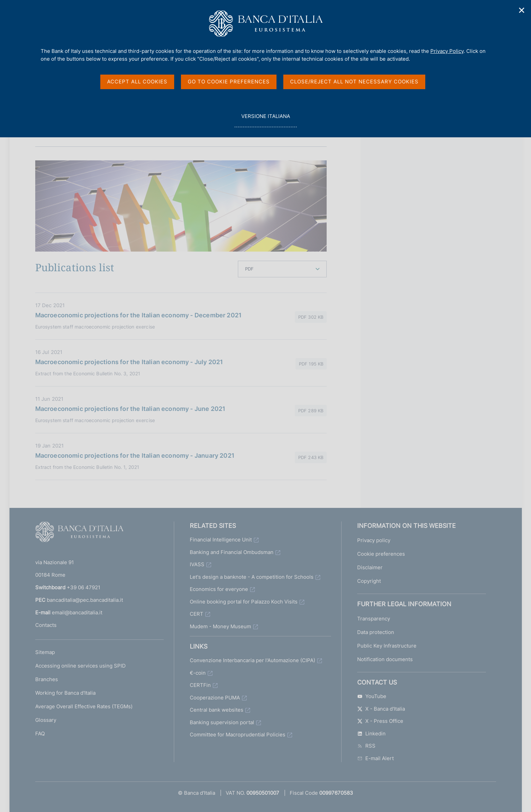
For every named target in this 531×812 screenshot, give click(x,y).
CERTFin (200, 685)
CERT (197, 614)
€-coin (198, 673)
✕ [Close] (522, 10)
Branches (47, 679)
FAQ (40, 734)
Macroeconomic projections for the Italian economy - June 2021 (130, 409)
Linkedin (371, 734)
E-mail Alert (375, 758)
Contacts (46, 625)
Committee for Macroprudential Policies (238, 735)
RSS (366, 746)
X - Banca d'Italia (381, 709)
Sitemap (45, 652)
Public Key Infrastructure (387, 646)
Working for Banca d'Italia (65, 693)
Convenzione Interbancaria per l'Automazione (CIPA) (252, 660)
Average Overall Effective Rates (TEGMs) (84, 706)
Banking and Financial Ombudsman (232, 552)
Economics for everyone (219, 589)
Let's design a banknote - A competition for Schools (252, 577)
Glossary (46, 720)
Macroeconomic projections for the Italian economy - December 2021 (139, 315)
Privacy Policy (447, 51)
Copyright (369, 581)
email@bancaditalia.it (77, 612)
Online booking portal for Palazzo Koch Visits (244, 602)
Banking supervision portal (222, 722)
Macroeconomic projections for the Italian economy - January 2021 (135, 455)
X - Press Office (380, 721)
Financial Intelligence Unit (221, 540)
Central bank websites (217, 710)
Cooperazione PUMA (215, 698)
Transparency (374, 619)
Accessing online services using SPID (80, 666)
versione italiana (265, 120)
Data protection (376, 632)
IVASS (197, 564)
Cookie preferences (381, 554)
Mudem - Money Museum (220, 626)
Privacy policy (374, 540)
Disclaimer (370, 567)
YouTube (372, 696)
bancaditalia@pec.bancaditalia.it (85, 600)
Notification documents (385, 659)
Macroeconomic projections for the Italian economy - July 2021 (129, 362)
